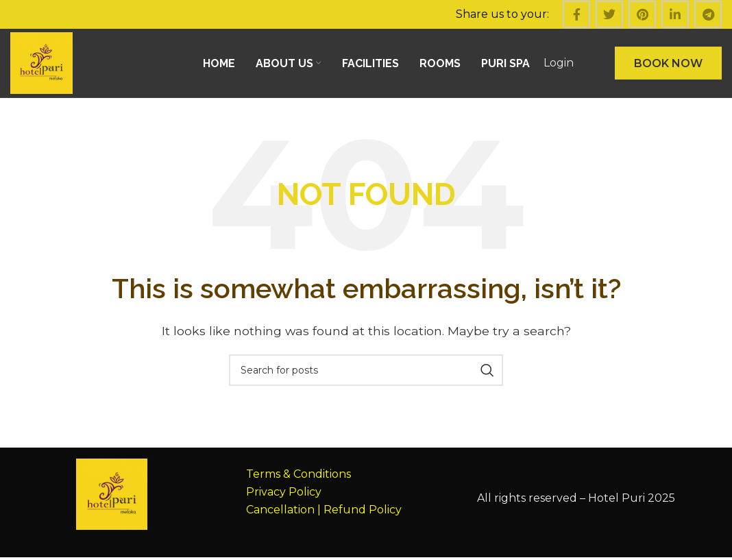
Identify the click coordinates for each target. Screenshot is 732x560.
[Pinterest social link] (642, 14)
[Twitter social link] (609, 14)
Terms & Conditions (298, 477)
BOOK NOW (668, 64)
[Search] (366, 373)
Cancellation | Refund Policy (324, 512)
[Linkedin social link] (675, 14)
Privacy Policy (284, 494)
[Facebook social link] (576, 14)
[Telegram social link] (708, 14)
